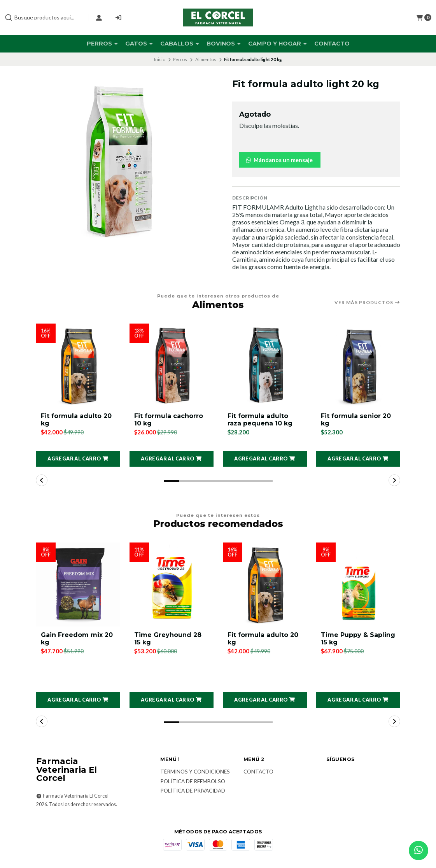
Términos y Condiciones (195, 772)
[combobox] (44, 17)
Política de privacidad (193, 791)
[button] (78, 459)
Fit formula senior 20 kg (356, 420)
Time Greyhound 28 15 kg (168, 639)
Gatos (139, 44)
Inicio (160, 59)
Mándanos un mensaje (279, 160)
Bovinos (224, 44)
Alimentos (206, 59)
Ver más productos (367, 303)
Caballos (180, 44)
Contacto (332, 44)
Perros (102, 44)
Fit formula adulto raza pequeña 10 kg (260, 420)
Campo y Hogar (278, 44)
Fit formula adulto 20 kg (76, 420)
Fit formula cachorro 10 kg (169, 420)
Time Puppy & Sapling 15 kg (358, 639)
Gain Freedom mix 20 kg (77, 639)
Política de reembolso (193, 782)
